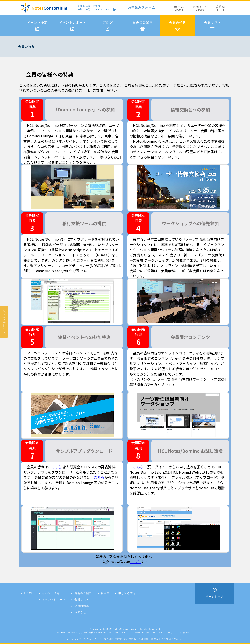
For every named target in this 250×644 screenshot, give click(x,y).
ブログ (108, 26)
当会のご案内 (143, 26)
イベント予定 (37, 26)
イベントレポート (73, 26)
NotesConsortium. (124, 629)
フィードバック (4, 322)
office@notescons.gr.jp (97, 8)
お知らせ (200, 8)
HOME (29, 593)
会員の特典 (177, 26)
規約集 (220, 8)
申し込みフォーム (130, 593)
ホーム (179, 8)
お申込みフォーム (142, 7)
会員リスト (212, 26)
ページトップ (215, 597)
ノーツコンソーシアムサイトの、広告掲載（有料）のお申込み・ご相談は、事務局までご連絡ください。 (125, 639)
